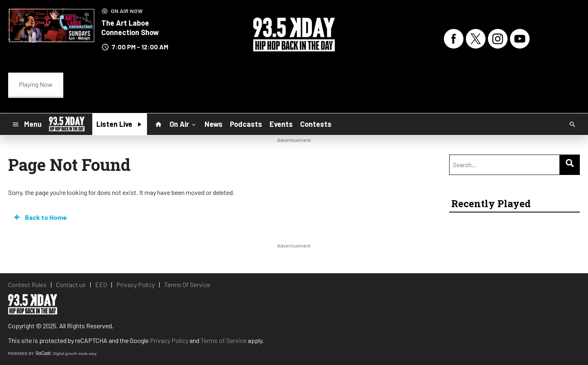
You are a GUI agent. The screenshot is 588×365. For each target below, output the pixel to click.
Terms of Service (224, 340)
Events (281, 124)
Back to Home (40, 217)
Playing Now (36, 84)
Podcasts (246, 124)
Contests (316, 124)
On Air (183, 124)
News (214, 124)
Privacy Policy (169, 340)
